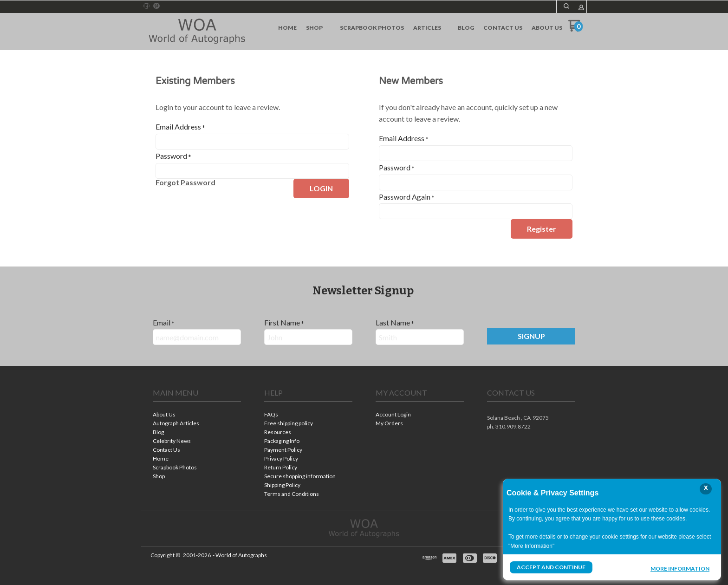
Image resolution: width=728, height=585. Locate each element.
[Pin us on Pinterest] (156, 6)
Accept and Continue (551, 567)
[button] (566, 6)
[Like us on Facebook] (147, 6)
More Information (680, 568)
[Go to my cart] (575, 29)
